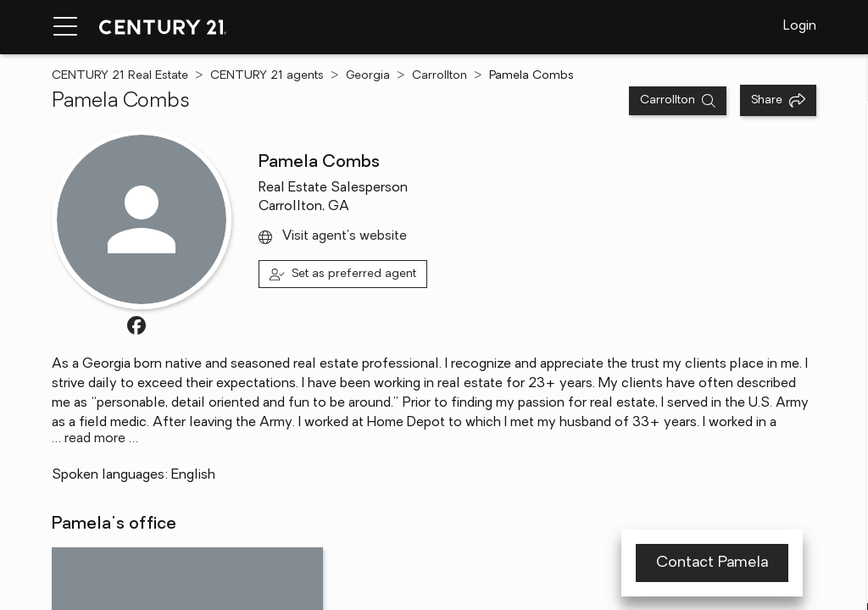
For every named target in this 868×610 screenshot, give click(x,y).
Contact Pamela (712, 563)
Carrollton (440, 76)
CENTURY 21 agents (267, 76)
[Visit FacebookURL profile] (136, 325)
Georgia (368, 76)
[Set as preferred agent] (343, 274)
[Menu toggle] (65, 27)
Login (800, 26)
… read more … (95, 439)
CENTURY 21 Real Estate (120, 76)
